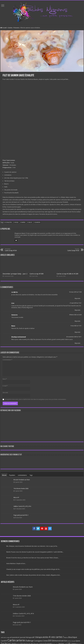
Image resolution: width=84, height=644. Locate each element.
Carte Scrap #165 (68, 250)
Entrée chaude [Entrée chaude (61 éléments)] (71, 641)
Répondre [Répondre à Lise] (77, 310)
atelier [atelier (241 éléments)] (46, 637)
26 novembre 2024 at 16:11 (74, 337)
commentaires (22, 475)
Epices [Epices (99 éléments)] (78, 641)
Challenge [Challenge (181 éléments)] (29, 641)
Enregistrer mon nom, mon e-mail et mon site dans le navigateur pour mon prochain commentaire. (36, 399)
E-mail (5, 386)
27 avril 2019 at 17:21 (76, 303)
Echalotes (9, 222)
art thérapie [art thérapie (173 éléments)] (37, 637)
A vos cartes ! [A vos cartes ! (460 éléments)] (56, 637)
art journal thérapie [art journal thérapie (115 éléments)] (25, 637)
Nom (5, 379)
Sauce (30, 222)
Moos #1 (16, 497)
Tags (31, 475)
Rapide (23, 222)
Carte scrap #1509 (37, 274)
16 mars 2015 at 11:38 (75, 292)
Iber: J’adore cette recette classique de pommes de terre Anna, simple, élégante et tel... (33, 575)
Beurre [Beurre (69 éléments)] (66, 637)
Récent (4, 475)
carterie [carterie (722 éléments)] (20, 640)
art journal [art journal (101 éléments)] (14, 637)
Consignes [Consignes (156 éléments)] (38, 641)
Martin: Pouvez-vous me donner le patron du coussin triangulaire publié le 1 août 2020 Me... (35, 552)
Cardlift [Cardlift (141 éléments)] (4, 641)
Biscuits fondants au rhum (22, 480)
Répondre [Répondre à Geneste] (77, 321)
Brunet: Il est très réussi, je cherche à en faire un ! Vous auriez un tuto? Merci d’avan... (33, 558)
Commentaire (7, 360)
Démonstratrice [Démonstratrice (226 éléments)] (59, 641)
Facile (17, 222)
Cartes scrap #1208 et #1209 (67, 274)
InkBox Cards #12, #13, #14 (22, 506)
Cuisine (10, 28)
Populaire (12, 475)
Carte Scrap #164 (16, 250)
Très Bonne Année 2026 (21, 489)
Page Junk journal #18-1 (21, 515)
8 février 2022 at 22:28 (75, 315)
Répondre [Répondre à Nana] (77, 332)
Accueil (3, 28)
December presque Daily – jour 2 (15, 274)
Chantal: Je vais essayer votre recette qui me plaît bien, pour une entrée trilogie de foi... (33, 569)
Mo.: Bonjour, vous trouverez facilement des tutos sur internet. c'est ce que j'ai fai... (32, 546)
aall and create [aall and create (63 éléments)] (5, 637)
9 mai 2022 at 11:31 (76, 326)
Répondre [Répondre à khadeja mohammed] (77, 343)
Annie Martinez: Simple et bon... (16, 563)
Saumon (38, 222)
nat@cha (15, 292)
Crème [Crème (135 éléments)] (45, 641)
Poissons (16, 28)
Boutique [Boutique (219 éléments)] (73, 637)
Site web (5, 393)
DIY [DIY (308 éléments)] (50, 641)
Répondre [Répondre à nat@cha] (77, 298)
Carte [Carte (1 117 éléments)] (11, 640)
